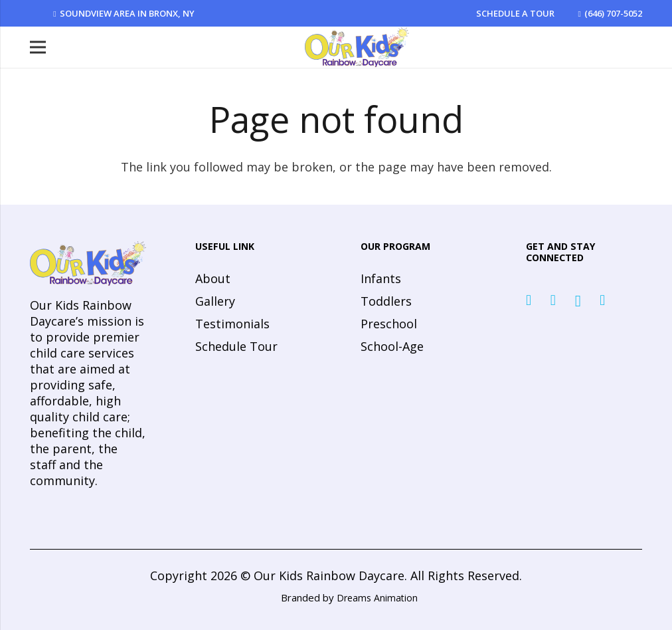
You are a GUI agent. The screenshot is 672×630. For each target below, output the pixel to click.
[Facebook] (529, 300)
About (213, 278)
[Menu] (38, 47)
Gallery (215, 301)
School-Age (392, 346)
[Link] (357, 47)
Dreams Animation (377, 598)
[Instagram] (578, 301)
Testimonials (232, 324)
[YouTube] (602, 300)
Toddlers (386, 301)
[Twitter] (553, 300)
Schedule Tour (236, 346)
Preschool (389, 324)
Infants (381, 278)
